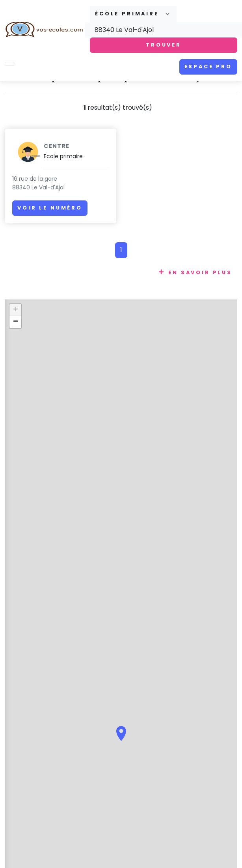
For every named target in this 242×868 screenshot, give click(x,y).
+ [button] (16, 310)
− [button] (16, 322)
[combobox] (133, 14)
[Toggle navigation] (10, 64)
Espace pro (208, 66)
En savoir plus (200, 272)
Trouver (164, 45)
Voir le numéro (50, 208)
